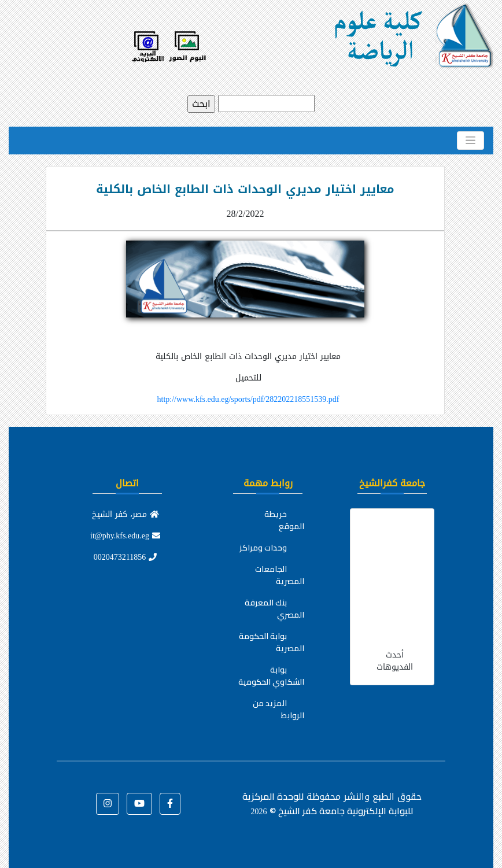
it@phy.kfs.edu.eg (125, 536)
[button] (170, 804)
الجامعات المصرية (280, 575)
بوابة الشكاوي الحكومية (271, 676)
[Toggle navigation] (470, 141)
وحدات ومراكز (263, 548)
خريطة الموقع (284, 520)
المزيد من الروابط (278, 709)
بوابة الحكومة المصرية (272, 642)
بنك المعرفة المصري (274, 609)
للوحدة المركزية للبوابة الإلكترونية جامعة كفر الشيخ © (328, 804)
